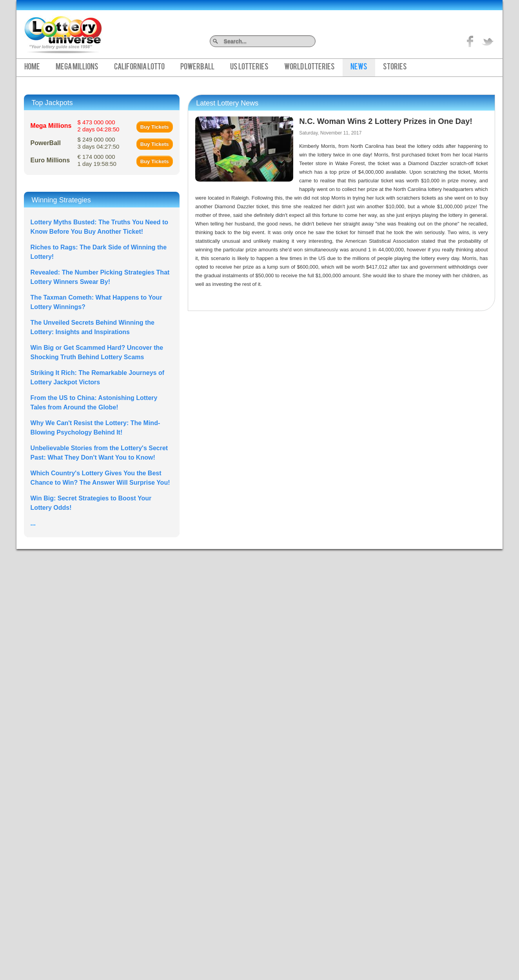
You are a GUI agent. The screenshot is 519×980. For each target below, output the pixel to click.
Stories (395, 67)
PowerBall (197, 67)
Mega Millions (77, 67)
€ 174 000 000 (97, 160)
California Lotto (139, 67)
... (33, 523)
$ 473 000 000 (99, 126)
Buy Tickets (155, 127)
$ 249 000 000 (99, 143)
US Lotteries (249, 67)
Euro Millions (50, 160)
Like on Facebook (470, 41)
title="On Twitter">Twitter (488, 41)
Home (32, 67)
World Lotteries (309, 67)
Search (313, 41)
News (359, 67)
